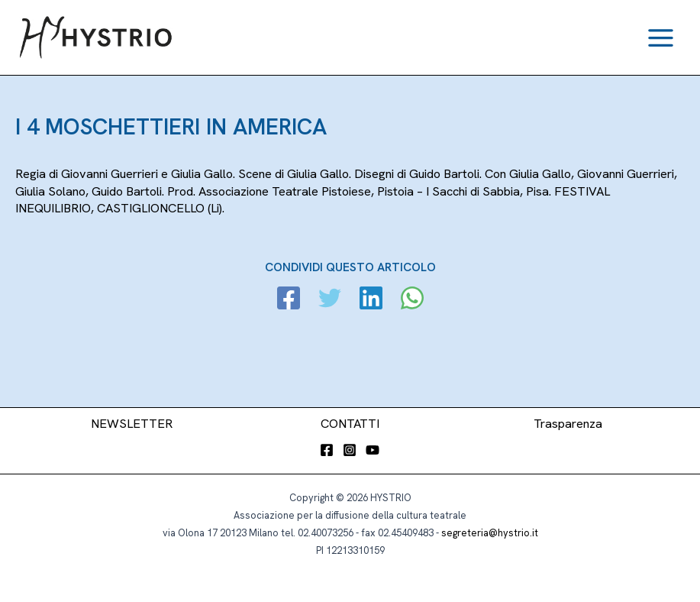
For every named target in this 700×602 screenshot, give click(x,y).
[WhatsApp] (412, 300)
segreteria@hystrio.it (490, 533)
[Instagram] (350, 450)
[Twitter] (330, 300)
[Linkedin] (371, 300)
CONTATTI (350, 424)
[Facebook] (289, 300)
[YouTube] (373, 450)
